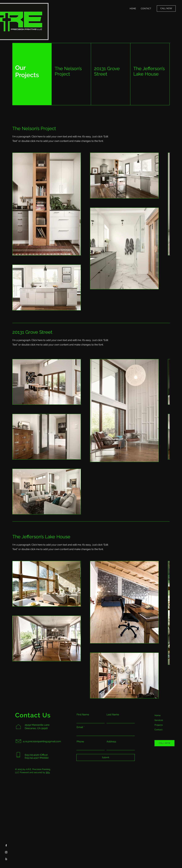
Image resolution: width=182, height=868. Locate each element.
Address (111, 742)
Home (158, 715)
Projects (159, 725)
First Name (83, 715)
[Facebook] (6, 845)
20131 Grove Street (107, 71)
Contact (159, 730)
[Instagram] (6, 852)
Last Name (113, 715)
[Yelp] (6, 859)
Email (80, 727)
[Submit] (106, 757)
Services (159, 720)
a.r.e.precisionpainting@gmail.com (42, 741)
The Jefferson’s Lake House (149, 71)
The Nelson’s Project (68, 71)
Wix (48, 772)
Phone (80, 742)
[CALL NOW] (166, 8)
